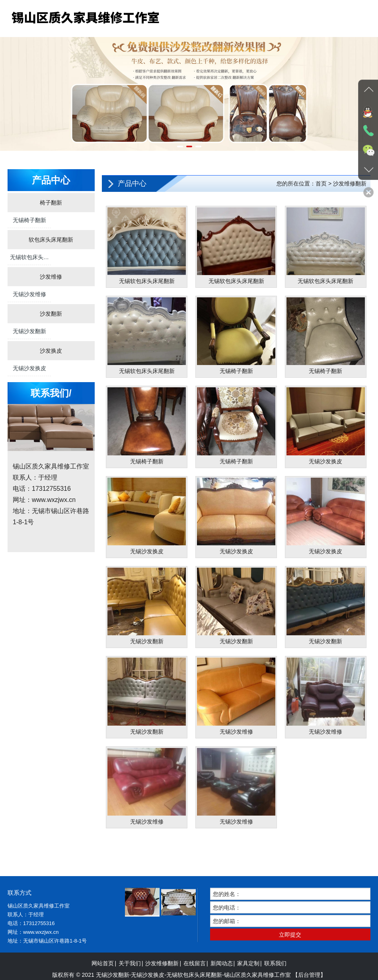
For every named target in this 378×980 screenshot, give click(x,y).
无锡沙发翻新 (29, 331)
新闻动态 (222, 975)
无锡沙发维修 (29, 294)
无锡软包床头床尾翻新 (29, 260)
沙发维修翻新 (162, 975)
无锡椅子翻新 (29, 220)
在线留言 (195, 975)
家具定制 (248, 975)
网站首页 (103, 975)
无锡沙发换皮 (29, 368)
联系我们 (275, 975)
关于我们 (130, 975)
